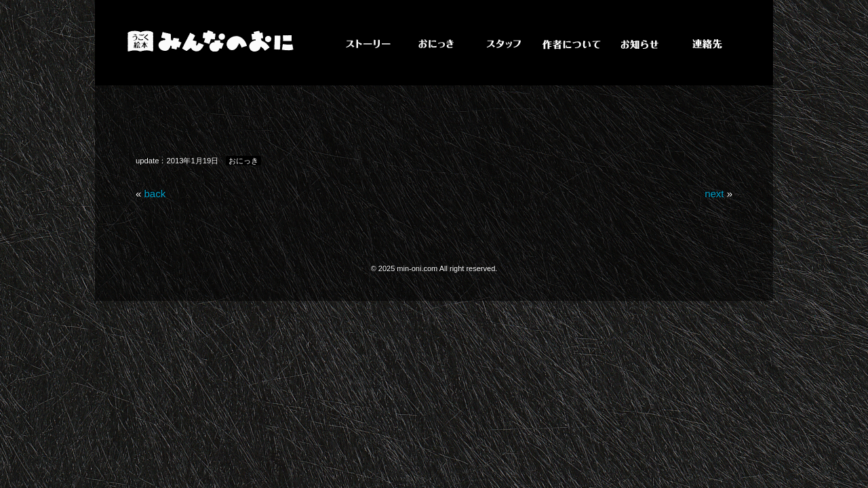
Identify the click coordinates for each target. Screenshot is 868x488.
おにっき (243, 161)
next (714, 194)
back (155, 194)
